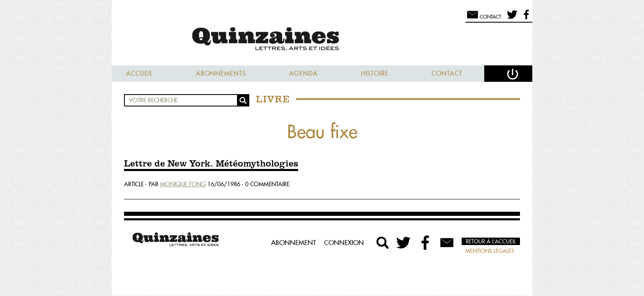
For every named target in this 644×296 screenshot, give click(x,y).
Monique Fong (183, 184)
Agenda (304, 73)
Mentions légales (490, 251)
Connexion (344, 243)
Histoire (375, 73)
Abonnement (293, 243)
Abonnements (221, 73)
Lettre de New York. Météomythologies (211, 164)
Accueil (139, 73)
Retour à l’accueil (491, 241)
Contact (447, 73)
